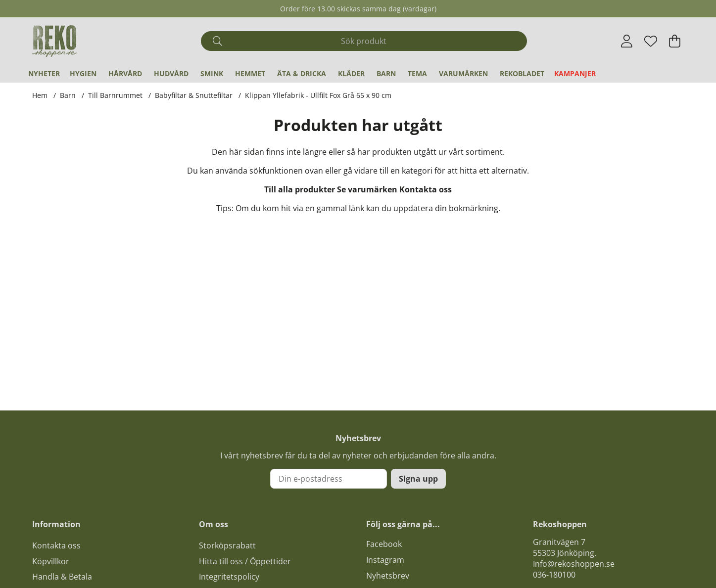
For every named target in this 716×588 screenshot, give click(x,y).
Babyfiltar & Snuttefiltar (194, 95)
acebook (386, 544)
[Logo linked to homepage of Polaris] (54, 41)
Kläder (351, 73)
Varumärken (463, 73)
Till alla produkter (300, 189)
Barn (386, 73)
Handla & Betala (62, 577)
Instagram (385, 560)
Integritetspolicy (229, 577)
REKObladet (522, 73)
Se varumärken (367, 189)
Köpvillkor (51, 561)
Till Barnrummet (115, 95)
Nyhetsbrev (388, 576)
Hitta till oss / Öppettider (245, 561)
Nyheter (44, 73)
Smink (212, 73)
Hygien (83, 73)
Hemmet (250, 73)
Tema (417, 73)
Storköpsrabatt (227, 545)
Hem (40, 95)
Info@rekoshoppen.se (574, 564)
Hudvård (171, 73)
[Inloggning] (627, 41)
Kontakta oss (426, 189)
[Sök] (364, 41)
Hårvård (125, 73)
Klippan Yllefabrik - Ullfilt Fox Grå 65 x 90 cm (318, 95)
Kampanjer (575, 73)
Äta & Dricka (302, 73)
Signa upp (418, 479)
